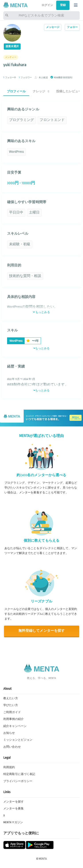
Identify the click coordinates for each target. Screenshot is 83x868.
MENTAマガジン (13, 822)
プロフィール (16, 91)
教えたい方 (11, 698)
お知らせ (9, 733)
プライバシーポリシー (18, 781)
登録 (63, 5)
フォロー (72, 27)
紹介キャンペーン (15, 726)
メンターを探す (14, 802)
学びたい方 (11, 705)
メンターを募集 (14, 809)
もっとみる (41, 312)
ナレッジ (41, 91)
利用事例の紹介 (14, 719)
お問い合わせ (12, 747)
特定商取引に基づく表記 (19, 774)
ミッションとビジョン (18, 740)
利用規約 (9, 767)
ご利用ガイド (12, 712)
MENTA (43, 859)
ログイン (47, 5)
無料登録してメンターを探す (42, 631)
